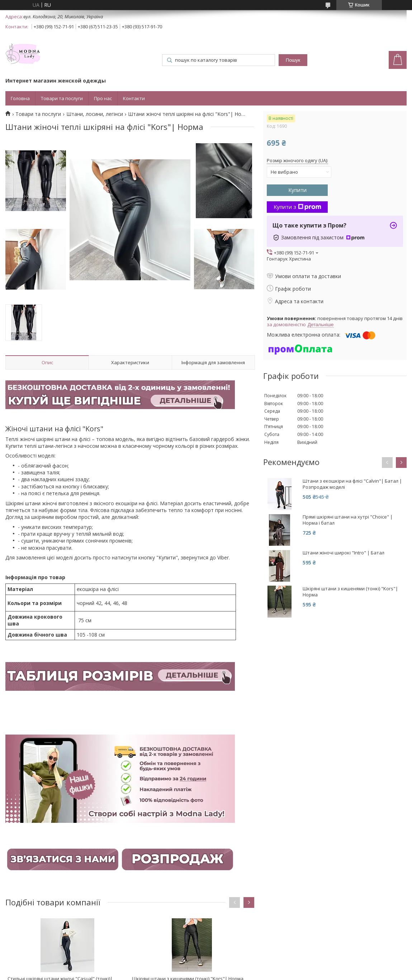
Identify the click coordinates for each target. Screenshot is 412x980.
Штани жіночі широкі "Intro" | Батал (344, 553)
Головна (20, 98)
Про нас (103, 98)
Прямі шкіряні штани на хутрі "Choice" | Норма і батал (348, 520)
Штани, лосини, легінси (95, 114)
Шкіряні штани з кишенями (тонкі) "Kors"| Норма (350, 592)
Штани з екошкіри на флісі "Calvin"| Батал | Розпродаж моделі (352, 484)
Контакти (134, 98)
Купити (297, 190)
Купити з (297, 207)
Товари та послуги (62, 98)
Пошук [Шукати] (293, 60)
